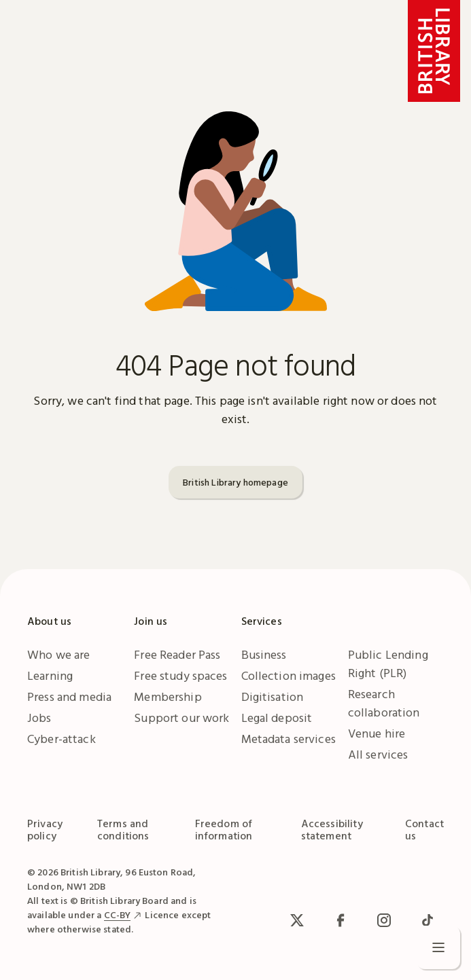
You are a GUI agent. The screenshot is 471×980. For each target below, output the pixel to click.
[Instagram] (384, 920)
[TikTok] (428, 920)
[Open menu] (438, 947)
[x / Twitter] (297, 920)
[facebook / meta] (341, 920)
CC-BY (118, 915)
